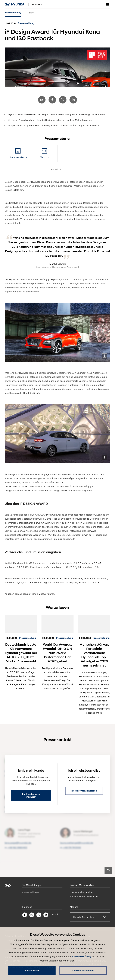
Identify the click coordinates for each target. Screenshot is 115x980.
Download (105, 356)
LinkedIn (73, 100)
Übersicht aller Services (82, 892)
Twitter (63, 100)
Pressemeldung (13, 13)
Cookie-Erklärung (82, 957)
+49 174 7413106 (72, 848)
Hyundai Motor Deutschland (84, 897)
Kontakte (56, 169)
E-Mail (42, 100)
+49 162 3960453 (17, 848)
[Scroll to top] (108, 870)
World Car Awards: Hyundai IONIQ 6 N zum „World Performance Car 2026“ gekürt (57, 653)
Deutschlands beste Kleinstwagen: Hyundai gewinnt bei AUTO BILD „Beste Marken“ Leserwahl (21, 653)
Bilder (31, 13)
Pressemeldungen (31, 892)
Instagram (32, 915)
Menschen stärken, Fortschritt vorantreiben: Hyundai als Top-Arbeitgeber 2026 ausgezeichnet (94, 655)
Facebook (52, 100)
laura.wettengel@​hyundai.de (77, 843)
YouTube (46, 915)
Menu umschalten (107, 4)
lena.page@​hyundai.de (18, 843)
